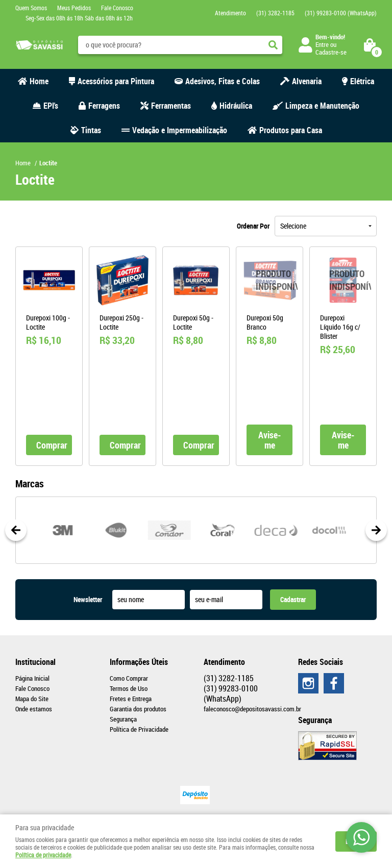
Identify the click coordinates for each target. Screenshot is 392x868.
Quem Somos (31, 8)
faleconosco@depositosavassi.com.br (252, 709)
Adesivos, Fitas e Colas (223, 81)
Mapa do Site (32, 699)
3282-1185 (275, 13)
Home (39, 81)
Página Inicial (32, 678)
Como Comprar (129, 678)
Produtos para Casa (291, 130)
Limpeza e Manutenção (322, 106)
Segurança (123, 719)
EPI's (51, 106)
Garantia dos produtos (138, 709)
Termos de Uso (129, 688)
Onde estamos (34, 709)
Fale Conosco (117, 8)
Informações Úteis (139, 662)
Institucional (35, 662)
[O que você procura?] (273, 45)
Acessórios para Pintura (116, 81)
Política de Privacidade (139, 729)
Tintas (91, 130)
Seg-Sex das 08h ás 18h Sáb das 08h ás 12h (79, 18)
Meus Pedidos (74, 8)
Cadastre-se (331, 52)
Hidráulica (236, 106)
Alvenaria (307, 81)
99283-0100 (341, 13)
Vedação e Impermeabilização (180, 130)
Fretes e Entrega (131, 699)
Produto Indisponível (269, 280)
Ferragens (104, 106)
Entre (322, 44)
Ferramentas (171, 106)
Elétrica (362, 81)
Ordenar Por (253, 226)
